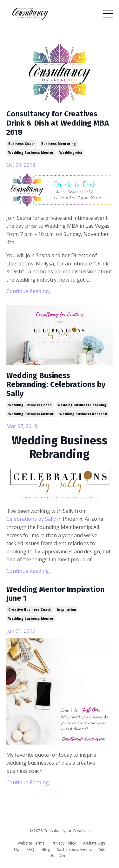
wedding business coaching (82, 405)
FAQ (30, 849)
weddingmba (71, 153)
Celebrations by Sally (31, 519)
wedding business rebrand (83, 414)
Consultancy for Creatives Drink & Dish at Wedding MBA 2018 (58, 123)
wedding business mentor (31, 153)
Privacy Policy (64, 843)
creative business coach (30, 610)
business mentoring (59, 144)
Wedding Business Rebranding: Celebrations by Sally (56, 385)
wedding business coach (30, 405)
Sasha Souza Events (74, 849)
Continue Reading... (29, 291)
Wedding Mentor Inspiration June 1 (55, 594)
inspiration (67, 610)
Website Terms (31, 843)
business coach (22, 144)
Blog (46, 849)
